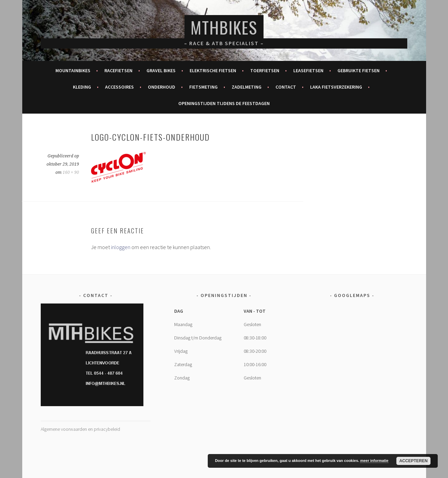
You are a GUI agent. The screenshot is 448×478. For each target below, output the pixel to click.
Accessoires (119, 87)
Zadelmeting (247, 87)
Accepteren (414, 461)
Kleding (82, 87)
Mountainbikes (73, 70)
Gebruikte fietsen (359, 70)
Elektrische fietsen (213, 70)
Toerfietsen (265, 70)
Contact (286, 87)
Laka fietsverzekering (336, 87)
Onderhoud (162, 87)
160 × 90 (71, 172)
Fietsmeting (203, 87)
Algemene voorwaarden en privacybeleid (80, 429)
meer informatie (374, 461)
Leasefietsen (308, 70)
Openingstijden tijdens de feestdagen (224, 103)
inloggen (121, 247)
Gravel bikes (161, 70)
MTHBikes (224, 27)
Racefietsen (118, 70)
